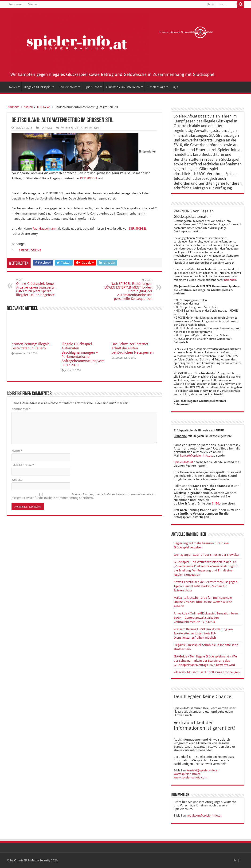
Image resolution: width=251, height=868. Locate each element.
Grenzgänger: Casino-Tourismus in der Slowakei (206, 555)
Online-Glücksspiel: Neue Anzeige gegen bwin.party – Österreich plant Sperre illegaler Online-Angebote (40, 288)
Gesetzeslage (156, 87)
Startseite (13, 107)
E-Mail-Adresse (23, 465)
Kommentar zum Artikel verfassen (80, 128)
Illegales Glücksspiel (38, 87)
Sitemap (33, 4)
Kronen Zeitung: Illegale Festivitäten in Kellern (31, 346)
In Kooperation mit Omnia (186, 32)
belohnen (230, 280)
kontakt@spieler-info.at (196, 456)
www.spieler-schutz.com (190, 777)
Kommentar (21, 409)
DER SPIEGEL (89, 178)
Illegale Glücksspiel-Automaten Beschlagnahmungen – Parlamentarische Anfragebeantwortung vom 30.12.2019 (83, 355)
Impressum (16, 4)
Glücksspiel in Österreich (123, 87)
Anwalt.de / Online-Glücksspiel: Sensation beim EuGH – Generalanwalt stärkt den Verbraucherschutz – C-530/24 (206, 618)
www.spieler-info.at (187, 774)
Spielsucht (92, 87)
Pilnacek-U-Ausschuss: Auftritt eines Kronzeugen (207, 672)
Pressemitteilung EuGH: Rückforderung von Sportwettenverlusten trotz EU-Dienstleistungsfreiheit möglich (203, 633)
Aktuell (28, 107)
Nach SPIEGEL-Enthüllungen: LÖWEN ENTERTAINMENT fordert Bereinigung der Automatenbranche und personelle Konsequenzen (128, 290)
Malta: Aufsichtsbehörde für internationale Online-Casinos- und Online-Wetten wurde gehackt (203, 602)
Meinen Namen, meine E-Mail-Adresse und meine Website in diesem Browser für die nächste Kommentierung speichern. (83, 496)
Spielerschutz (68, 87)
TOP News (44, 107)
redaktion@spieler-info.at (204, 815)
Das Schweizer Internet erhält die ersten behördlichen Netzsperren (133, 348)
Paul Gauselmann (45, 229)
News (13, 87)
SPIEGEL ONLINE (30, 250)
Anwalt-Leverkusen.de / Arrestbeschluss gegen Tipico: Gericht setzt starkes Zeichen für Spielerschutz (206, 586)
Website (17, 480)
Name (17, 451)
